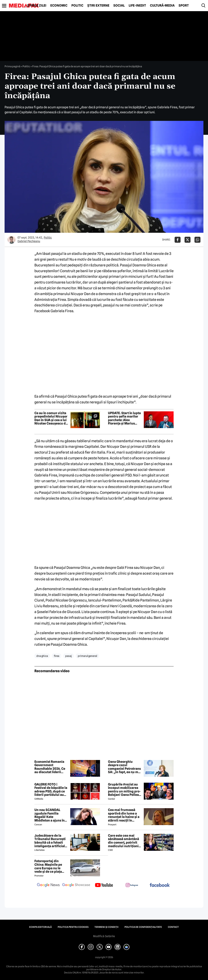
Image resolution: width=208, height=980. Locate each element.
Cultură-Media (162, 6)
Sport (184, 6)
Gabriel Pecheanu (29, 241)
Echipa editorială (40, 927)
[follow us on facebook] (160, 885)
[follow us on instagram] (132, 885)
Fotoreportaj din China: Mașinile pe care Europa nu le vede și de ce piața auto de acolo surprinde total (48, 866)
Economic (59, 6)
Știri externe (98, 6)
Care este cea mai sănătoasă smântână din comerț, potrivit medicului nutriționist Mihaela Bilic (125, 841)
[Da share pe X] (188, 240)
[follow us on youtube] (104, 885)
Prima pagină (12, 66)
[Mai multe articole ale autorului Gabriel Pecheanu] (12, 240)
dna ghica (42, 656)
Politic (77, 6)
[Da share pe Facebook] (178, 240)
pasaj (69, 656)
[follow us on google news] (48, 885)
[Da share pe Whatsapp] (197, 240)
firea (57, 656)
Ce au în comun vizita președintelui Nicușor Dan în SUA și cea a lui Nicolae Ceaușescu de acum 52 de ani (51, 418)
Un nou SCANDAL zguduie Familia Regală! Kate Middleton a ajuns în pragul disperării (50, 815)
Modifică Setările (104, 936)
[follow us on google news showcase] (76, 885)
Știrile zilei (37, 6)
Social (119, 6)
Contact (173, 927)
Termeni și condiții (106, 927)
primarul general (87, 656)
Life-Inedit (137, 6)
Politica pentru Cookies (73, 927)
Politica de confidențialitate (143, 927)
